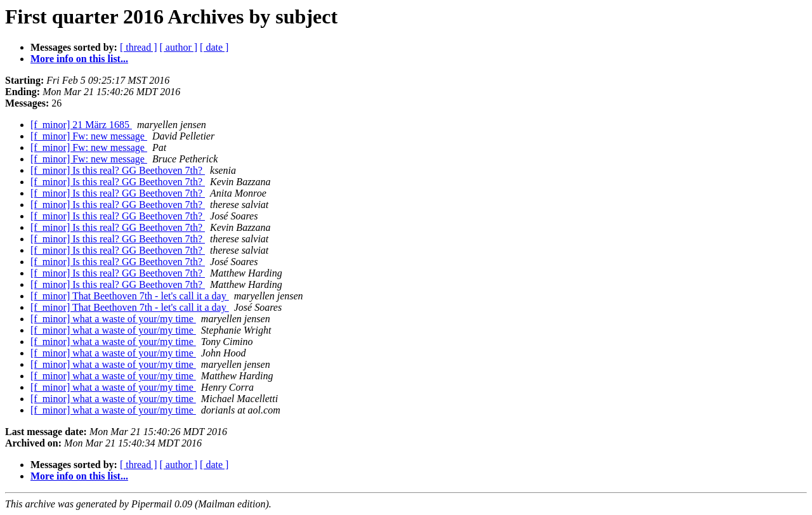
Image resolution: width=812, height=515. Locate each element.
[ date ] (214, 47)
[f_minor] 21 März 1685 (81, 125)
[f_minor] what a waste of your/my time (113, 319)
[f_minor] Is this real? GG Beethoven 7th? (118, 170)
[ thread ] (139, 47)
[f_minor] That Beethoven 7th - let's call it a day (130, 296)
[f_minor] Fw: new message (89, 136)
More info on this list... (79, 59)
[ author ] (179, 47)
